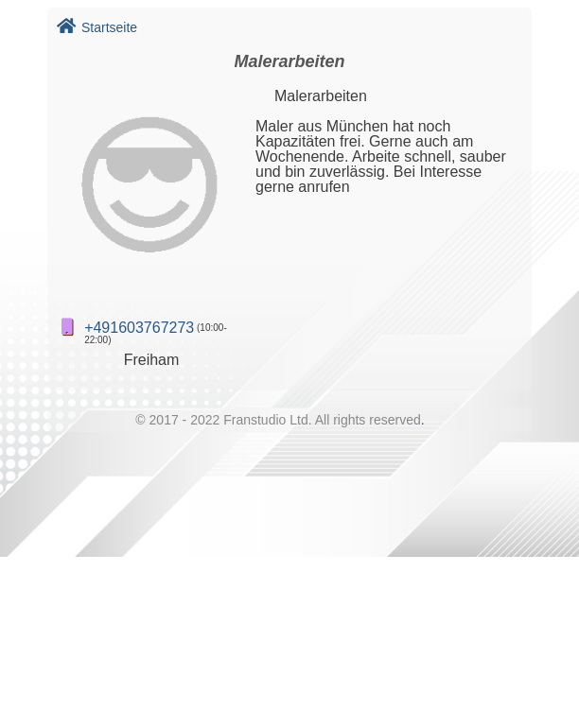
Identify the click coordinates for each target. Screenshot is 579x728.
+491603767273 (139, 328)
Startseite (97, 27)
